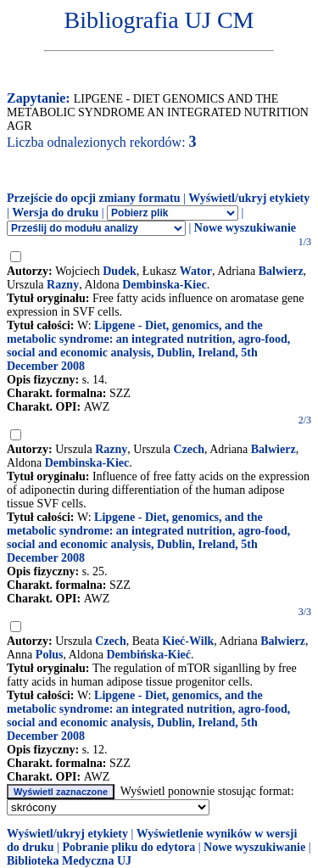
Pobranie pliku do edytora (128, 847)
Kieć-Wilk (188, 641)
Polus (50, 655)
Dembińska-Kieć (148, 655)
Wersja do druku (55, 213)
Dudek (120, 271)
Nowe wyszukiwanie (245, 228)
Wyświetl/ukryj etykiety (249, 198)
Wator (196, 271)
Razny (63, 285)
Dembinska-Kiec (165, 285)
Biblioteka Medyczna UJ (69, 861)
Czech (189, 449)
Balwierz (281, 271)
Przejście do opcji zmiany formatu (94, 198)
